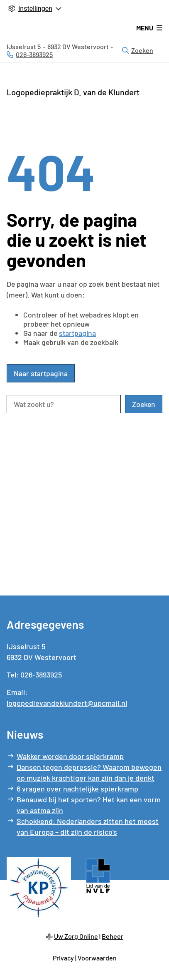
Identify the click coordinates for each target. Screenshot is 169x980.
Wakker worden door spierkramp (70, 756)
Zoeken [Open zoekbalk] (138, 50)
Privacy (63, 958)
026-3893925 (41, 675)
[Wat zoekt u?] (64, 404)
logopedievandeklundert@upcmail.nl (67, 703)
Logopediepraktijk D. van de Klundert (73, 92)
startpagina (77, 333)
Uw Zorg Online (76, 936)
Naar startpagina (41, 373)
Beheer (113, 936)
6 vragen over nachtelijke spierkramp (77, 789)
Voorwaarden (97, 958)
